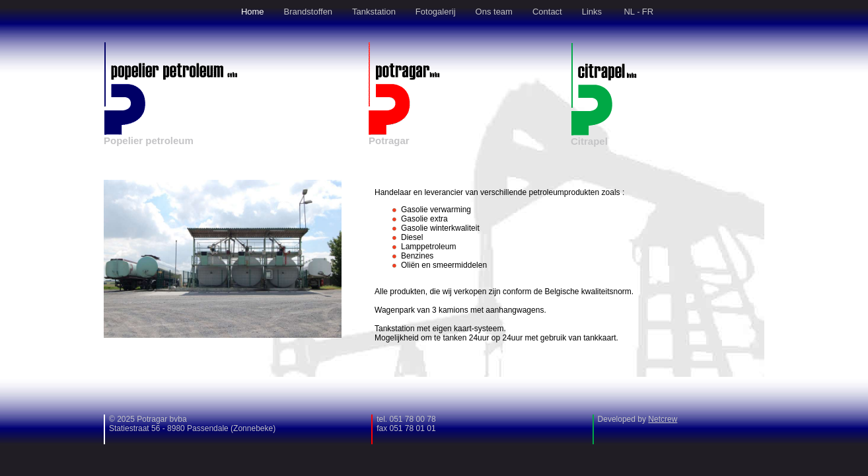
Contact (547, 12)
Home (253, 12)
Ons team (494, 12)
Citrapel (589, 141)
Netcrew (663, 419)
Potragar (389, 140)
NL (629, 12)
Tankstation (374, 12)
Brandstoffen (308, 12)
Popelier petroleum (149, 140)
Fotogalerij (436, 12)
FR (648, 12)
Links (592, 12)
